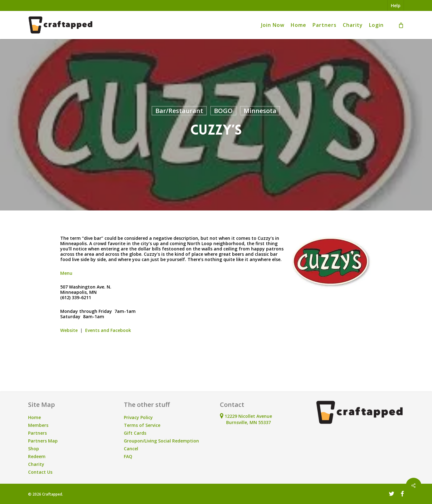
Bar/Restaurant (179, 111)
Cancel (131, 449)
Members (38, 425)
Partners (37, 433)
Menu (66, 273)
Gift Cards (135, 433)
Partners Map (43, 441)
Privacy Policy (138, 417)
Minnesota (260, 111)
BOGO (223, 111)
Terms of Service (142, 425)
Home (34, 417)
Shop (34, 449)
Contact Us (40, 472)
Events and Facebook (108, 330)
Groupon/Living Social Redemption (161, 441)
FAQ (128, 456)
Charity (36, 464)
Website (69, 330)
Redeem (37, 456)
